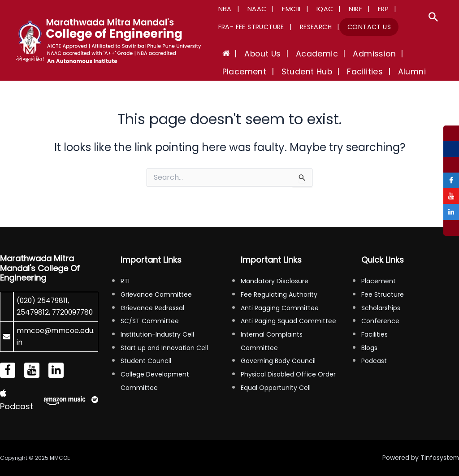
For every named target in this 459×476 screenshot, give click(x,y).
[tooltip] (451, 134)
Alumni (338, 72)
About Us (253, 54)
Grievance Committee (156, 283)
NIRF (336, 9)
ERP (359, 9)
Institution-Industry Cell (157, 323)
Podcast (374, 349)
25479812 (33, 301)
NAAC (250, 9)
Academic (302, 54)
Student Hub (245, 72)
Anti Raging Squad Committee (288, 309)
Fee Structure (383, 283)
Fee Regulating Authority (279, 283)
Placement (406, 54)
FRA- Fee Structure (249, 27)
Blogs (369, 336)
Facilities (297, 72)
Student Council (146, 349)
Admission (354, 54)
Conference (380, 309)
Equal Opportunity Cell (276, 376)
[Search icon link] (433, 19)
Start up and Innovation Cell (164, 336)
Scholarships (381, 296)
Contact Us (358, 27)
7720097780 (39, 313)
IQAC (309, 9)
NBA (223, 9)
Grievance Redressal (152, 296)
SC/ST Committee (150, 309)
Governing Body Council (278, 349)
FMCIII (280, 9)
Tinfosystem (439, 458)
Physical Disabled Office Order (288, 363)
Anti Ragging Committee (280, 296)
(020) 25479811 (43, 289)
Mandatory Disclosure (275, 269)
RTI (125, 269)
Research (309, 27)
